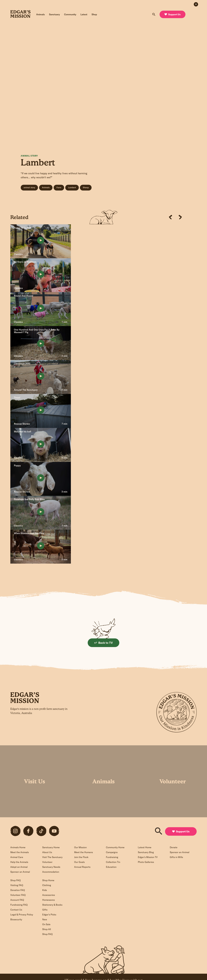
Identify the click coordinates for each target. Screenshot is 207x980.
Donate (174, 847)
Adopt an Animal (19, 867)
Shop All (47, 929)
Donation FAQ (18, 890)
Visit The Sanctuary (52, 857)
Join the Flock (81, 857)
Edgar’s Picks (49, 915)
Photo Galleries (146, 862)
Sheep (86, 187)
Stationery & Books (52, 905)
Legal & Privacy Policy (22, 915)
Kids (45, 890)
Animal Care (17, 857)
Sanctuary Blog (146, 852)
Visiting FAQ (17, 885)
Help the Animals (19, 862)
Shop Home (48, 880)
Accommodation (51, 872)
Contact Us (16, 910)
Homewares (49, 900)
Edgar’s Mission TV (148, 857)
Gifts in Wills (176, 857)
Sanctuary (54, 14)
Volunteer (47, 862)
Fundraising (112, 857)
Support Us (172, 14)
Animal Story (29, 156)
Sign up (78, 728)
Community (70, 14)
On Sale (46, 924)
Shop (94, 14)
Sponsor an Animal (20, 872)
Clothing (47, 885)
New (45, 919)
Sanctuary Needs (51, 867)
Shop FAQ (16, 880)
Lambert (72, 187)
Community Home (115, 847)
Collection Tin (113, 862)
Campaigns (112, 852)
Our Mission (80, 847)
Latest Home (145, 847)
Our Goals (79, 862)
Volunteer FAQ (18, 895)
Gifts (45, 910)
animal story (29, 187)
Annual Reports (82, 867)
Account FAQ (17, 900)
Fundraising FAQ (19, 905)
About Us (47, 852)
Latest (84, 14)
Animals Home (18, 847)
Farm (59, 187)
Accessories (49, 895)
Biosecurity (16, 919)
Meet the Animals (20, 852)
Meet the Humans (84, 852)
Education (111, 867)
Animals (40, 14)
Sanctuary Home (51, 847)
